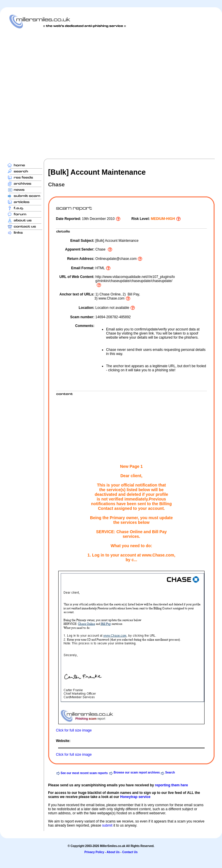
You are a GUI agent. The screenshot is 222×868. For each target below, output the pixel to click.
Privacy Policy (94, 852)
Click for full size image (74, 730)
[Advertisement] (61, 93)
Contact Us (130, 852)
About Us (113, 852)
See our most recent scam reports (84, 773)
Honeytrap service (135, 797)
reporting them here (171, 785)
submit (107, 825)
